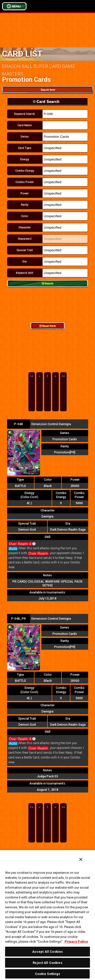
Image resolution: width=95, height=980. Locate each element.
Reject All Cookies (47, 963)
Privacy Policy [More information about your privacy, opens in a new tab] (76, 942)
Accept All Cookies (48, 952)
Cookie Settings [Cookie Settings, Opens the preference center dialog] (48, 974)
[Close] (81, 859)
